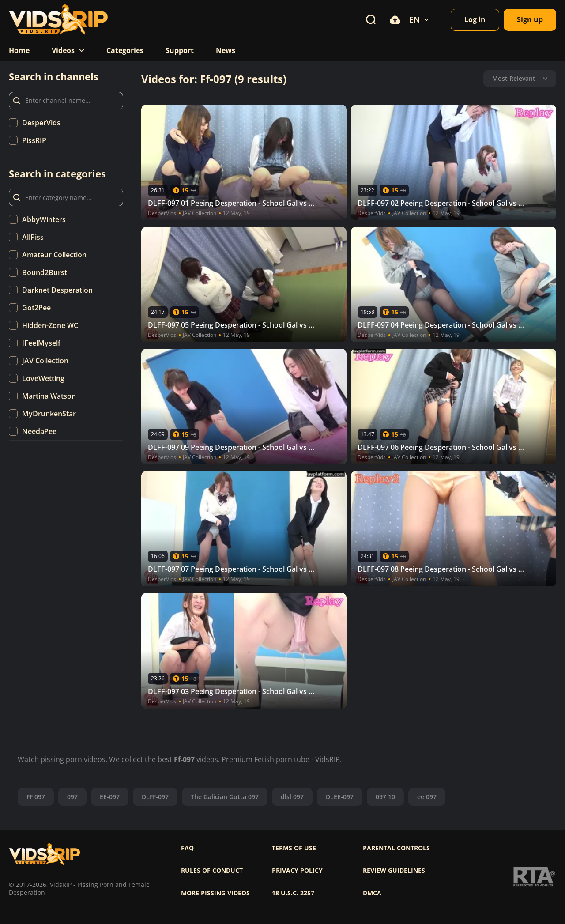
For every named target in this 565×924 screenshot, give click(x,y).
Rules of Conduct (212, 871)
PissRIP (34, 140)
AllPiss (33, 237)
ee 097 (427, 797)
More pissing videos (215, 893)
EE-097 (110, 797)
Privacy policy (297, 871)
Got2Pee (36, 308)
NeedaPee (39, 431)
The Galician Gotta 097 (225, 797)
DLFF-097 (155, 797)
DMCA (372, 893)
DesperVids (41, 123)
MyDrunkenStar (49, 414)
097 (72, 797)
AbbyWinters (44, 219)
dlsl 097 (292, 797)
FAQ (187, 848)
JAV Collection (45, 361)
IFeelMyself (41, 343)
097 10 (385, 797)
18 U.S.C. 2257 (293, 893)
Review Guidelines (394, 871)
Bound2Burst (45, 272)
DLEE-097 (340, 797)
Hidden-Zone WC (50, 325)
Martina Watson (49, 396)
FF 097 (36, 797)
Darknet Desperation (57, 290)
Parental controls (396, 848)
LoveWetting (43, 378)
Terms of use (294, 848)
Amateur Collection (54, 255)
